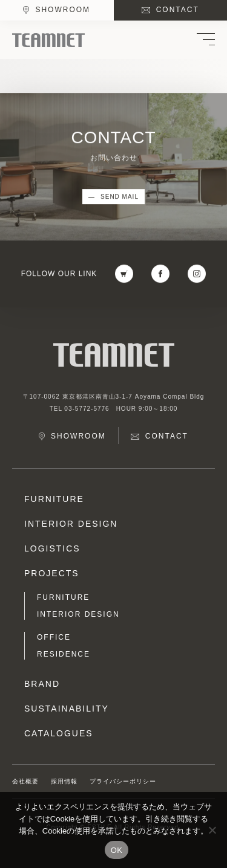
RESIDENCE (64, 654)
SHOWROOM (63, 10)
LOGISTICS (52, 548)
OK (117, 850)
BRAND (42, 684)
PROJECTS (52, 573)
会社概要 (25, 781)
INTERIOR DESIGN (71, 524)
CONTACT (178, 10)
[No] (212, 830)
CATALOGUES (59, 733)
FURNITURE (54, 499)
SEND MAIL (120, 197)
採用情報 (64, 781)
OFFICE (54, 637)
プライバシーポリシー (123, 781)
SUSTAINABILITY (67, 709)
